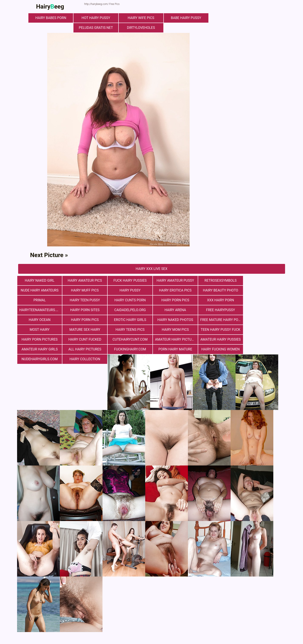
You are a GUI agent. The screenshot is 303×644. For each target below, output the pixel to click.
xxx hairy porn (129, 300)
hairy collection (264, 339)
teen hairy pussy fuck (264, 320)
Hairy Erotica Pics (129, 290)
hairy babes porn (51, 18)
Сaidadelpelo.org (264, 300)
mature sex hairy (129, 320)
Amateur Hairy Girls (264, 330)
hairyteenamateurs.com (175, 300)
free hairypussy (84, 310)
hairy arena (39, 310)
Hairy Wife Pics (141, 18)
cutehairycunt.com (129, 330)
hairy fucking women (174, 339)
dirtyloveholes (141, 28)
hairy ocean (129, 310)
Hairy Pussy (84, 290)
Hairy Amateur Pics (84, 280)
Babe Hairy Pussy (186, 18)
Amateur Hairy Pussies (219, 330)
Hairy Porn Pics (84, 300)
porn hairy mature (129, 339)
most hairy (84, 320)
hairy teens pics (174, 320)
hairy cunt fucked (84, 330)
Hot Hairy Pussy (96, 18)
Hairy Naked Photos (264, 310)
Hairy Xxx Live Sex (151, 269)
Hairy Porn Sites (219, 300)
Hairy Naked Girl (39, 280)
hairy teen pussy (264, 290)
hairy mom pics (219, 320)
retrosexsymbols (219, 280)
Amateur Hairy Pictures (175, 330)
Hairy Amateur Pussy (174, 280)
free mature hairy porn (41, 320)
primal (219, 290)
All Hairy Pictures (39, 339)
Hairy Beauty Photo (174, 290)
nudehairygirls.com (219, 339)
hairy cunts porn (39, 300)
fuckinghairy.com (84, 339)
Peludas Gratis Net (96, 28)
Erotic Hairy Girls (219, 310)
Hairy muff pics (40, 290)
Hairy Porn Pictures (39, 330)
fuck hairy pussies (129, 280)
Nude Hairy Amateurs (264, 280)
